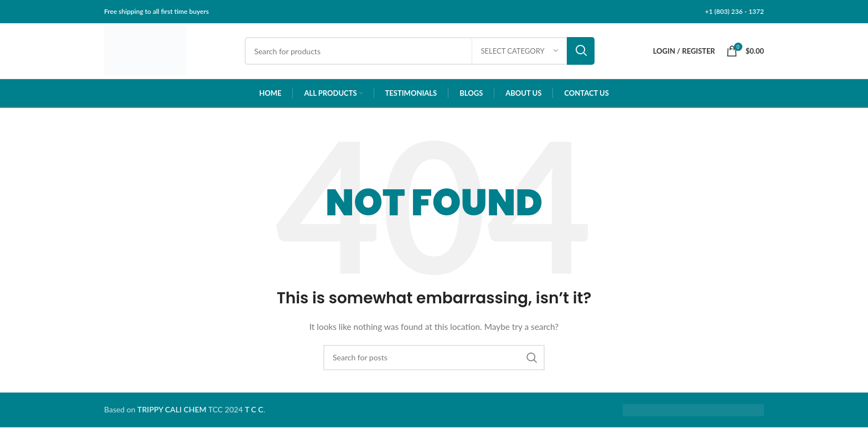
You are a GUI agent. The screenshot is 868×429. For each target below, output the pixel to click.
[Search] (422, 52)
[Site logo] (147, 51)
